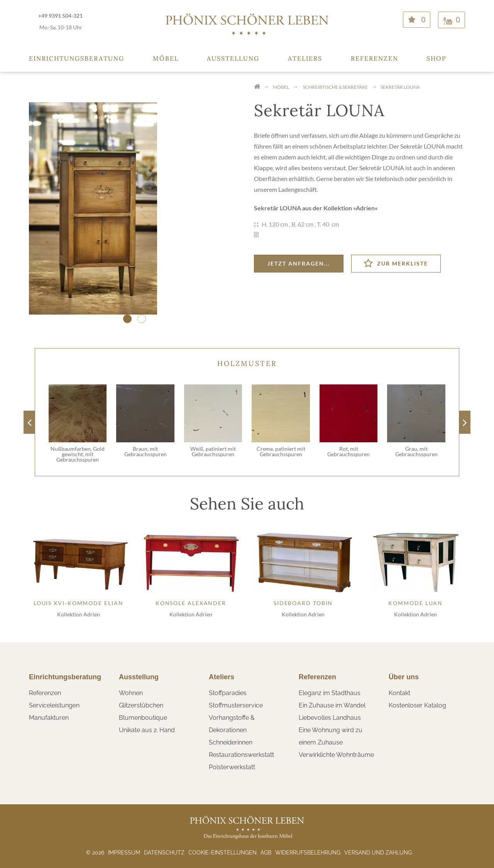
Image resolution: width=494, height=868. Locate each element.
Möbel (166, 58)
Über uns (404, 677)
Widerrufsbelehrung (308, 853)
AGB (266, 853)
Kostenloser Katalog (417, 705)
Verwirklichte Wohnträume (336, 755)
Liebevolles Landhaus (330, 718)
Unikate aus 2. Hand (147, 730)
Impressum (124, 853)
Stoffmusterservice (236, 705)
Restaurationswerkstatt (241, 755)
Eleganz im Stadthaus (330, 693)
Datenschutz (164, 853)
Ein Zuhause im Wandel (332, 705)
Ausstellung (233, 58)
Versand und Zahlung (378, 853)
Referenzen (375, 58)
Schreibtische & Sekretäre (335, 87)
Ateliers (305, 58)
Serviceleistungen (54, 705)
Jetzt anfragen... (299, 263)
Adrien (365, 208)
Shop (436, 58)
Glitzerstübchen (141, 705)
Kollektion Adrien (79, 614)
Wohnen (131, 693)
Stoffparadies (228, 693)
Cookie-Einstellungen (222, 853)
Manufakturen (49, 718)
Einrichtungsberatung (77, 58)
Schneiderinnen (231, 742)
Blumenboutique (143, 718)
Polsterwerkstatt (232, 767)
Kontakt (399, 693)
